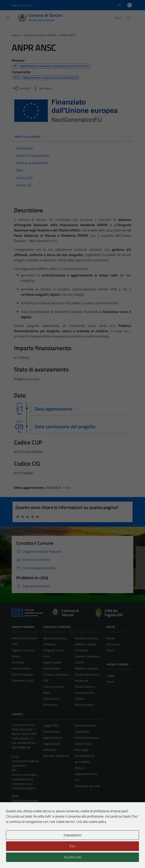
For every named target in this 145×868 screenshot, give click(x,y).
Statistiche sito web (87, 786)
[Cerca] (129, 18)
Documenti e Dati (23, 680)
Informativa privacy (87, 738)
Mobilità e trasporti (87, 668)
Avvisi (110, 650)
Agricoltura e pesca (55, 638)
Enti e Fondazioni (22, 674)
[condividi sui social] (21, 88)
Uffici (15, 644)
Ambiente (49, 644)
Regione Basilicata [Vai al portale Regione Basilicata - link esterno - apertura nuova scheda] (22, 5)
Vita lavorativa (84, 705)
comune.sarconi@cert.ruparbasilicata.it (25, 777)
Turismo (79, 699)
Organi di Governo (23, 650)
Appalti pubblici (53, 662)
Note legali (82, 750)
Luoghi (110, 676)
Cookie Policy (83, 744)
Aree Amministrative (25, 638)
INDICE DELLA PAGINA (72, 137)
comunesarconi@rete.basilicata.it (25, 763)
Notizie (111, 638)
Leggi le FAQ (51, 725)
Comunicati (113, 644)
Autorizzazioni (52, 668)
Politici (16, 656)
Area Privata (19, 834)
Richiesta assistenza (56, 756)
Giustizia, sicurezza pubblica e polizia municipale (86, 644)
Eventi (110, 682)
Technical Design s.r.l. (37, 857)
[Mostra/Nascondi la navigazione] (8, 17)
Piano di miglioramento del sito (86, 774)
